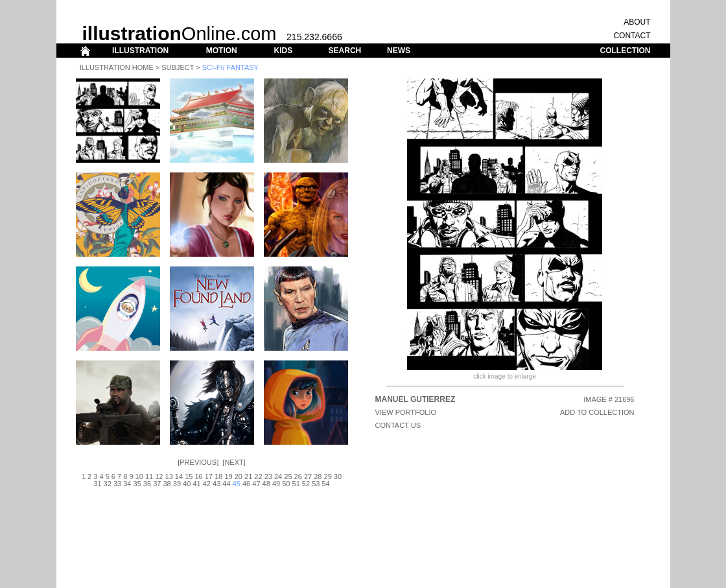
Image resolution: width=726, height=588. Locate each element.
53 (316, 484)
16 (198, 476)
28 (318, 476)
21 (248, 476)
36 (147, 484)
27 (308, 476)
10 (139, 476)
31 (97, 484)
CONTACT (632, 36)
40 (187, 484)
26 (298, 476)
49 (276, 484)
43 (217, 484)
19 (228, 476)
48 (266, 484)
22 (258, 476)
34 (127, 484)
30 (338, 476)
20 (239, 476)
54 (325, 484)
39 (177, 484)
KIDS (283, 51)
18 (218, 476)
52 (306, 484)
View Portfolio (406, 412)
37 (157, 484)
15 (189, 476)
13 (169, 476)
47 (256, 484)
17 (209, 476)
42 (207, 484)
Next (234, 462)
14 (179, 476)
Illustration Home (117, 67)
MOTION (222, 51)
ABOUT (637, 22)
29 (328, 476)
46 (246, 484)
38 (167, 484)
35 (137, 484)
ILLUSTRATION (140, 51)
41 (196, 484)
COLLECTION (626, 51)
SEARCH (345, 51)
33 (117, 484)
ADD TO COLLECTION (597, 412)
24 (278, 476)
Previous (198, 462)
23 (268, 476)
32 (108, 484)
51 (296, 484)
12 (159, 476)
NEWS (399, 51)
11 (149, 476)
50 (286, 484)
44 (226, 484)
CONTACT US (398, 425)
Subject (178, 67)
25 (288, 476)
